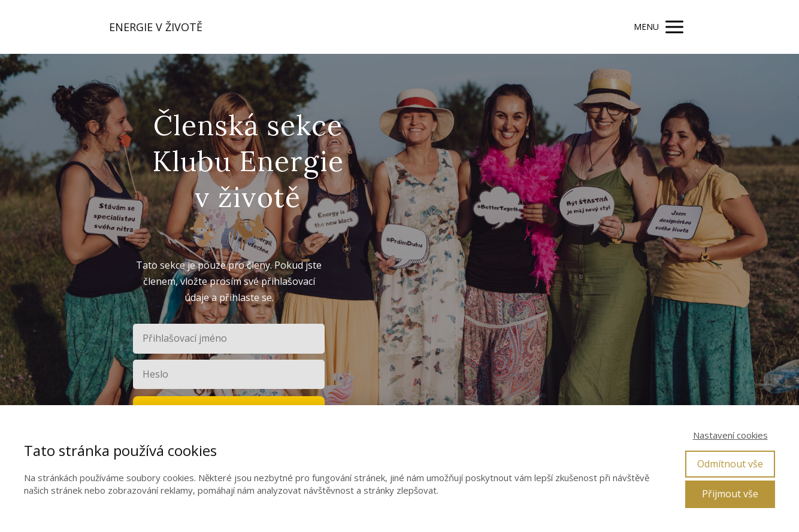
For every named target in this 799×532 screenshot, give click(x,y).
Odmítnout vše (730, 464)
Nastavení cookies (730, 435)
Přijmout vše (730, 494)
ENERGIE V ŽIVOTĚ (156, 27)
